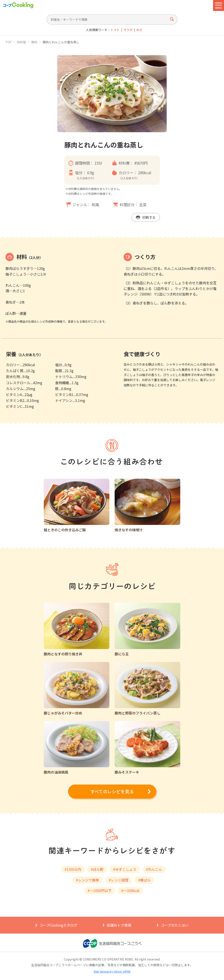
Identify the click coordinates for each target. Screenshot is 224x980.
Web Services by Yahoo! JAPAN (112, 971)
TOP (8, 42)
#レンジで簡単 (87, 880)
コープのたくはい (175, 925)
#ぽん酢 (97, 869)
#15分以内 (73, 869)
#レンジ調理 (119, 880)
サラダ (128, 30)
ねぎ (139, 30)
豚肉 (34, 42)
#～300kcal (130, 890)
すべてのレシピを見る (112, 791)
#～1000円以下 (100, 890)
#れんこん (154, 869)
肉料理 (21, 42)
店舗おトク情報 (119, 925)
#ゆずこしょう (125, 869)
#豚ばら (144, 880)
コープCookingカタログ (58, 925)
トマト (115, 30)
